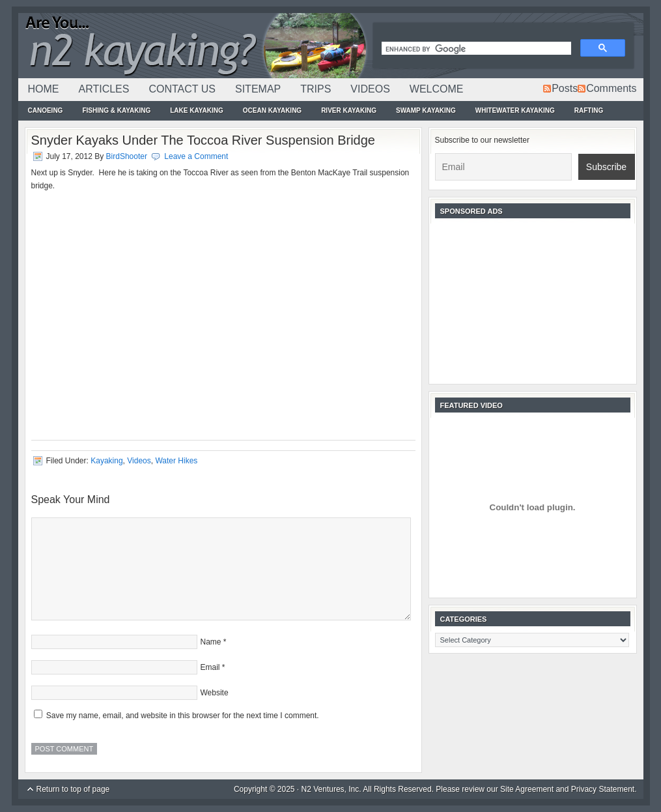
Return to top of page (73, 789)
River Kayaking (349, 110)
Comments (611, 88)
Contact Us (182, 89)
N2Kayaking (194, 46)
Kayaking (106, 461)
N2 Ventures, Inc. (331, 789)
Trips (316, 89)
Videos (370, 89)
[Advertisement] (533, 300)
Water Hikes (176, 461)
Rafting (589, 110)
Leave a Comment (196, 156)
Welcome (437, 89)
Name (211, 642)
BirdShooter (127, 156)
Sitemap (258, 89)
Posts (565, 88)
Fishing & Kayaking (116, 110)
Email (210, 667)
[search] (475, 50)
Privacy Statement (603, 789)
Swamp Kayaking (426, 110)
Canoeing (46, 110)
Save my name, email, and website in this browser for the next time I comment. (183, 716)
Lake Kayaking (197, 110)
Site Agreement (527, 789)
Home (44, 89)
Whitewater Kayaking (515, 110)
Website (215, 693)
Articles (104, 89)
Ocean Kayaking (272, 110)
